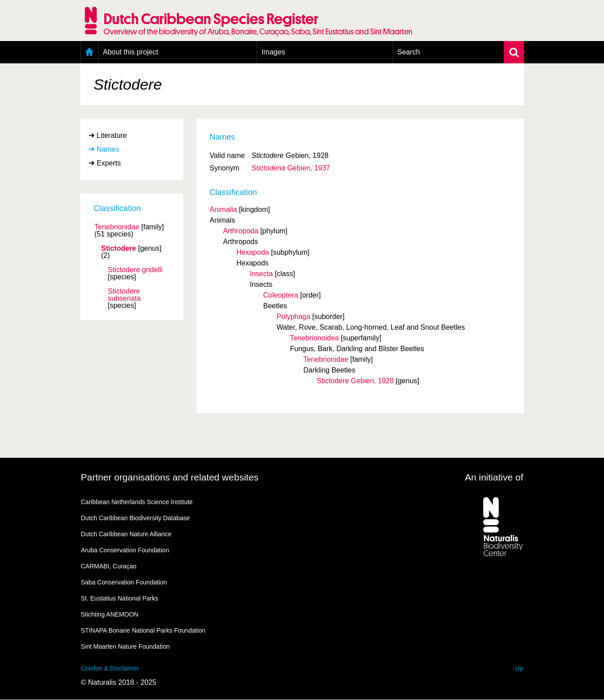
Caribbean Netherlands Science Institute (137, 502)
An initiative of (494, 477)
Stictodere (119, 249)
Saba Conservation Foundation (124, 582)
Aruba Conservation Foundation (125, 550)
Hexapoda (253, 252)
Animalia (223, 209)
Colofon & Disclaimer (110, 668)
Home (90, 52)
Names (108, 149)
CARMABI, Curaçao (108, 566)
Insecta (262, 274)
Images (273, 52)
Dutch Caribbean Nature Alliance (126, 534)
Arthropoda (241, 231)
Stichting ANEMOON (110, 614)
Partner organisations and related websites (170, 477)
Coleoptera (281, 295)
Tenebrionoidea (314, 338)
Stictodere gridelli (135, 270)
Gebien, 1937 (291, 168)
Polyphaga (294, 317)
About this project (131, 52)
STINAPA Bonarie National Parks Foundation (143, 630)
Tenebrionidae (117, 227)
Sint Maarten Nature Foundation (125, 646)
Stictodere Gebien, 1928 (356, 381)
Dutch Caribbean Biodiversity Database (135, 518)
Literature (112, 135)
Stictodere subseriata (125, 295)
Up (519, 668)
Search (409, 52)
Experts (109, 163)
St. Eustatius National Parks (120, 598)
